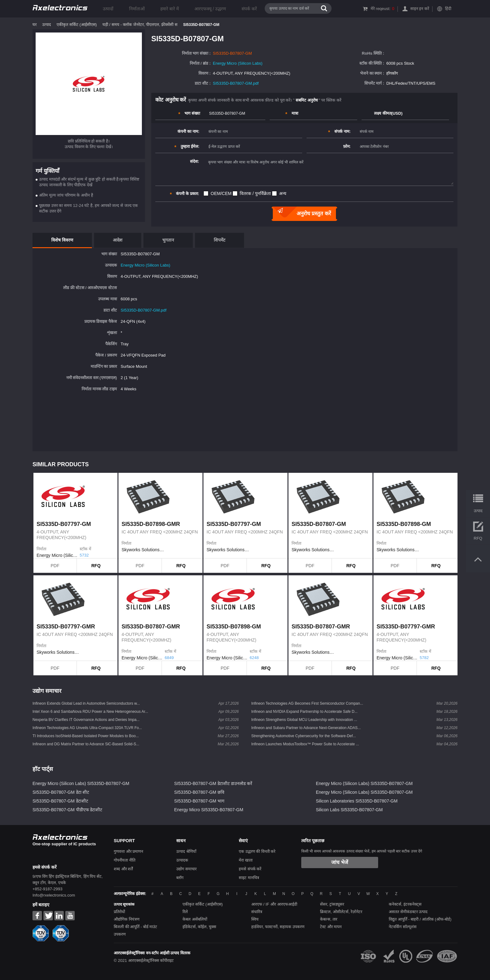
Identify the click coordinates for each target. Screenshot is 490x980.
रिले (185, 912)
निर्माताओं (137, 9)
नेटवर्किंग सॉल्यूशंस (403, 927)
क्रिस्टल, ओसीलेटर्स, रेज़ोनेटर (341, 912)
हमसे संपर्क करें (250, 869)
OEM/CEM (221, 193)
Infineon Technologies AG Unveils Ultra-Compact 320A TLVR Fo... (87, 728)
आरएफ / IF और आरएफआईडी (274, 904)
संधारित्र (257, 912)
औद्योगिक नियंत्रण (127, 919)
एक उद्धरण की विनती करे (257, 851)
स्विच (255, 919)
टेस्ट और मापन (331, 927)
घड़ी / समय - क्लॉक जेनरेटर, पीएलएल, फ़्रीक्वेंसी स (140, 25)
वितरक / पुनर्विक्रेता (255, 193)
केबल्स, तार (329, 919)
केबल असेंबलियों (195, 919)
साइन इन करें (420, 9)
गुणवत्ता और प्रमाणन (128, 851)
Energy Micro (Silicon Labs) (238, 63)
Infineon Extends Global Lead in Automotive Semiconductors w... (86, 703)
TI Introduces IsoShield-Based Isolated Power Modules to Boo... (86, 736)
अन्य (283, 193)
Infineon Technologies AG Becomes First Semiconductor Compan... (307, 703)
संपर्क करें (249, 9)
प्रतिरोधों (119, 912)
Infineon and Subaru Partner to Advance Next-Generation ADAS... (306, 728)
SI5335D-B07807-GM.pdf (236, 83)
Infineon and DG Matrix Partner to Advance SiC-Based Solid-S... (86, 744)
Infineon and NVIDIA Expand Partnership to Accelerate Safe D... (304, 712)
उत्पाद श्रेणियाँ (186, 851)
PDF (55, 566)
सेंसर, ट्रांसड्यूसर (332, 904)
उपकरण (120, 934)
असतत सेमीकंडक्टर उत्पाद (408, 912)
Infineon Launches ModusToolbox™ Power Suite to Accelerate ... (305, 744)
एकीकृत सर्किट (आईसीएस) (77, 25)
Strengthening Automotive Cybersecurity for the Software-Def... (304, 736)
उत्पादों (108, 9)
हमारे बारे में (170, 9)
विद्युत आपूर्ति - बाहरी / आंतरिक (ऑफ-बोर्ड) (420, 919)
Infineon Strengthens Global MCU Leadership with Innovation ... (304, 720)
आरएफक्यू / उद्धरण (210, 9)
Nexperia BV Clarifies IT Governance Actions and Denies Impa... (86, 720)
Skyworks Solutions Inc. (143, 550)
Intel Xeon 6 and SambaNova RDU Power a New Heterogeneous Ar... (90, 712)
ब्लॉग (180, 878)
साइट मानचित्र (249, 878)
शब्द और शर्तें (123, 869)
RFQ (96, 566)
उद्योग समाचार (186, 869)
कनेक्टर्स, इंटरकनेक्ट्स (405, 904)
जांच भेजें (340, 862)
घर (35, 25)
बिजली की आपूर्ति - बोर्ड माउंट (135, 927)
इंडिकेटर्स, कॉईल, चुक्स (199, 927)
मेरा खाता (246, 860)
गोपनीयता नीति (125, 860)
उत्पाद (47, 25)
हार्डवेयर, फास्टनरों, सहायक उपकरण (278, 927)
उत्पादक (182, 860)
